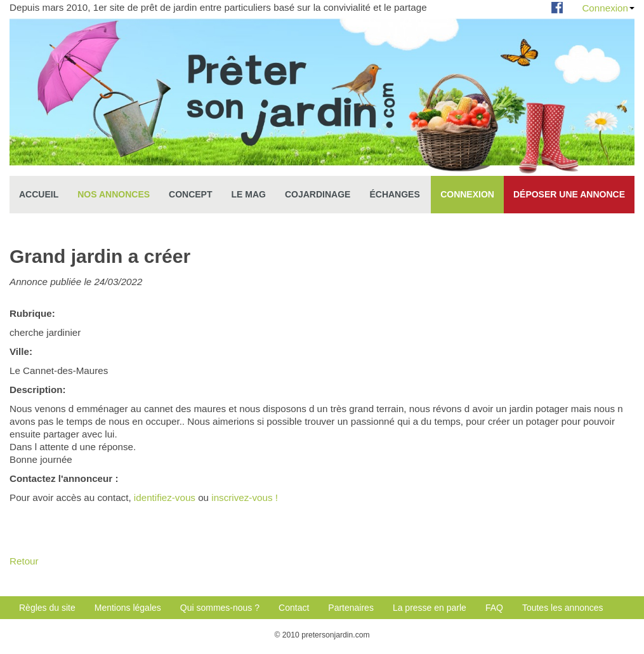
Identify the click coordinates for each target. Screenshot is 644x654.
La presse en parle (430, 608)
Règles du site (47, 608)
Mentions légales (128, 608)
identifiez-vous (165, 497)
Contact (294, 608)
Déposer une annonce (569, 194)
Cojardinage (318, 194)
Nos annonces (114, 194)
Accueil (39, 194)
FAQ (494, 608)
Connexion (608, 8)
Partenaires (351, 608)
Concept (190, 194)
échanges (394, 194)
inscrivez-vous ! (245, 497)
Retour (24, 561)
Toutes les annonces (563, 608)
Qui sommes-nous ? (220, 608)
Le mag (249, 194)
